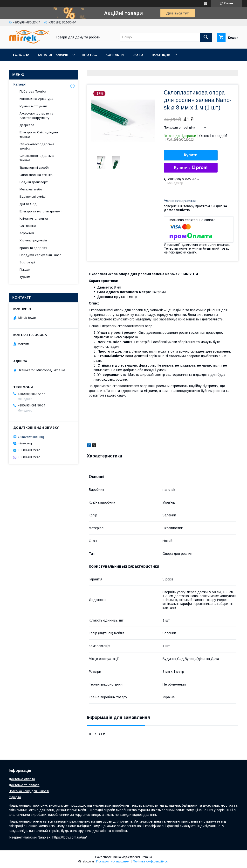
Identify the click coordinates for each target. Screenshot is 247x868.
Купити (191, 155)
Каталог (20, 84)
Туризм (25, 277)
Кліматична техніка (34, 219)
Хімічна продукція (33, 240)
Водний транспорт (34, 182)
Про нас (89, 55)
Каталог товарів (53, 55)
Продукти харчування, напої (41, 255)
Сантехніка (28, 226)
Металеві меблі (31, 189)
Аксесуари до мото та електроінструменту (36, 116)
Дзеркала (27, 125)
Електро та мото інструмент (41, 211)
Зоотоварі (27, 262)
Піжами (25, 270)
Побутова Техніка (33, 91)
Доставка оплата (22, 779)
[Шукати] (206, 37)
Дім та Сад (28, 204)
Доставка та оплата (24, 785)
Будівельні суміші (33, 197)
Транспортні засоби (34, 168)
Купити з (191, 168)
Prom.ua (146, 857)
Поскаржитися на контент (113, 861)
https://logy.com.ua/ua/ (70, 837)
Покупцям (161, 55)
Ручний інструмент (33, 106)
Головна (21, 55)
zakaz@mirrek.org (31, 437)
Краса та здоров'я (34, 248)
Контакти (115, 55)
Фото (138, 55)
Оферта (15, 797)
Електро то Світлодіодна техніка (39, 134)
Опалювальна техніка (36, 175)
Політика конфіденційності (29, 791)
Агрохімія (27, 233)
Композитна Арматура (36, 99)
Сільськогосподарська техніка (37, 146)
